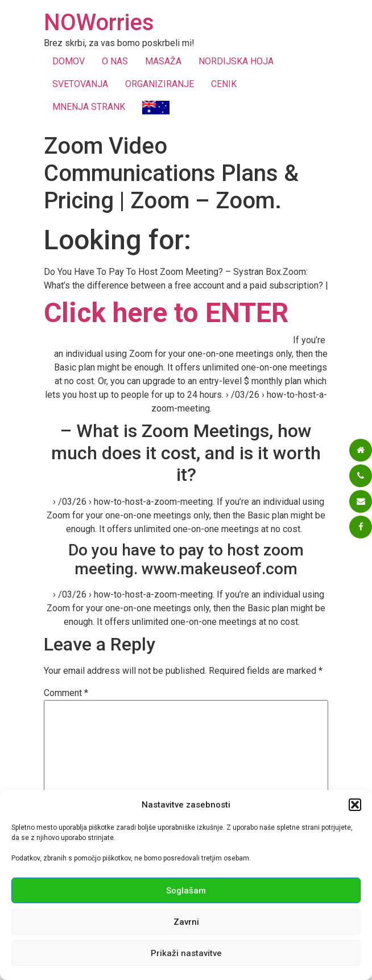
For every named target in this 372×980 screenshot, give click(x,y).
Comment (66, 693)
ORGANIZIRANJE (160, 84)
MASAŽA (163, 61)
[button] (355, 805)
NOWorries (99, 22)
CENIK (224, 84)
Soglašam (186, 891)
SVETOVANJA (80, 84)
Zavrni (186, 922)
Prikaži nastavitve (186, 953)
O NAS (115, 61)
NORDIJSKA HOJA (236, 61)
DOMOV (69, 61)
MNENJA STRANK (89, 107)
